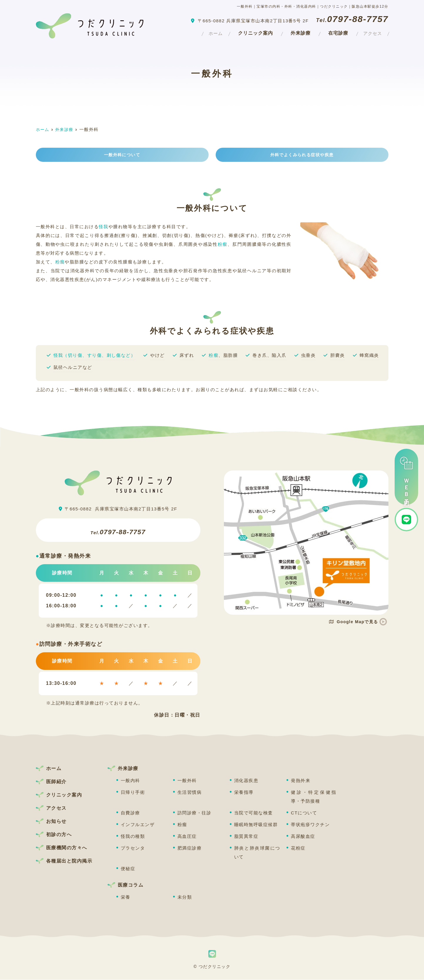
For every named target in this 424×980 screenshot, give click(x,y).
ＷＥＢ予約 (406, 477)
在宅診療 (332, 32)
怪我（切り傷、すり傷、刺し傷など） (95, 355)
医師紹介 (56, 782)
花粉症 (298, 848)
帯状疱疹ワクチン (310, 825)
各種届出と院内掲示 (69, 861)
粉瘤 (223, 244)
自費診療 (130, 813)
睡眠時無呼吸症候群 (256, 825)
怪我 (104, 227)
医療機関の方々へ (67, 848)
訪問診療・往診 (195, 813)
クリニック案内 (249, 32)
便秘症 (128, 869)
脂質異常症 (246, 837)
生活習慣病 (190, 792)
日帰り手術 (133, 792)
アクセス (370, 32)
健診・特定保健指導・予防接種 (314, 797)
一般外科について (122, 155)
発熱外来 (301, 781)
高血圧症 (187, 837)
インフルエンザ (138, 825)
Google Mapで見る (353, 622)
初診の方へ (59, 835)
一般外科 (187, 781)
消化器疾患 (246, 781)
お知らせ (56, 822)
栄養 (126, 897)
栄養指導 (244, 792)
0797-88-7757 (118, 530)
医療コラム (131, 885)
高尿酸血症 (303, 837)
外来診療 (294, 32)
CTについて (304, 813)
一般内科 (130, 781)
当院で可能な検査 (254, 813)
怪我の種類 (133, 837)
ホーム (207, 32)
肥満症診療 (190, 848)
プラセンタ (133, 848)
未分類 (185, 897)
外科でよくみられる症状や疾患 (302, 155)
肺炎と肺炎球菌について (257, 853)
